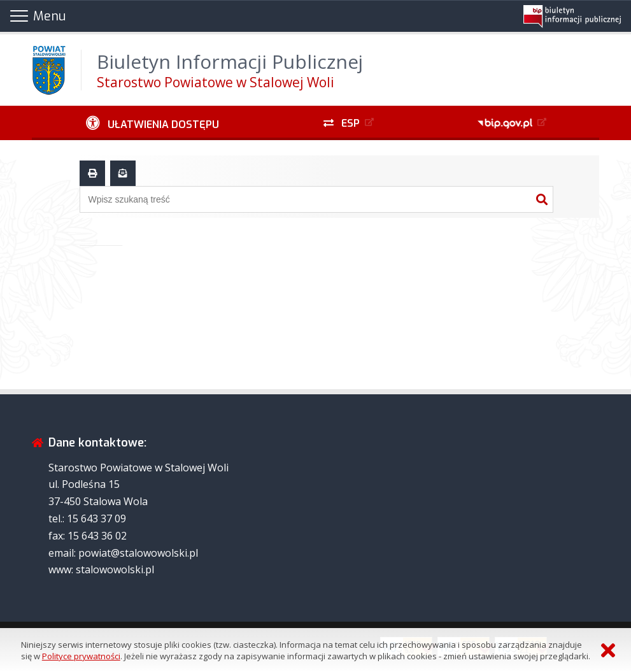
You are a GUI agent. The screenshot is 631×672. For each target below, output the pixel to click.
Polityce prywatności (81, 656)
